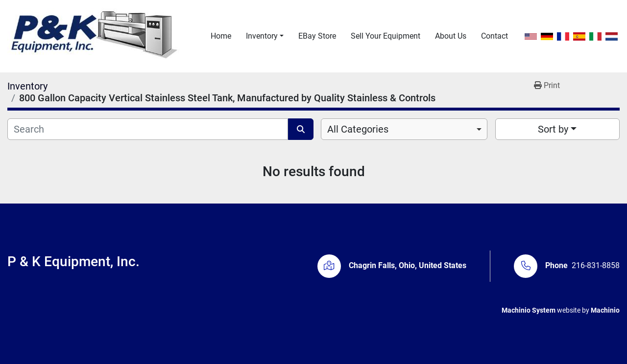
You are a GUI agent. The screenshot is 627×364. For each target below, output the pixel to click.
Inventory (262, 36)
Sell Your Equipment (386, 36)
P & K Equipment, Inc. (73, 262)
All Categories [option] (358, 129)
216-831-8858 (596, 265)
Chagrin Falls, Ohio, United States (408, 265)
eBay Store (317, 36)
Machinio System (529, 310)
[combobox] (404, 129)
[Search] (148, 129)
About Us (451, 36)
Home (221, 36)
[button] (265, 36)
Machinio (605, 310)
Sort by (553, 129)
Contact (494, 36)
